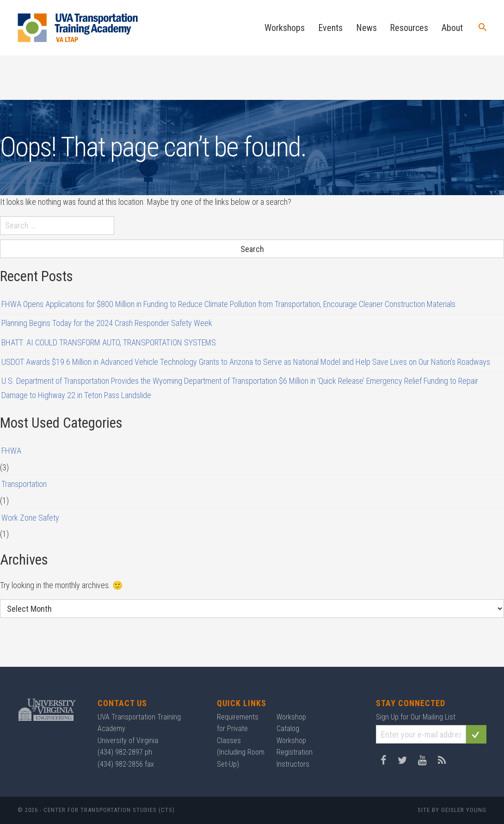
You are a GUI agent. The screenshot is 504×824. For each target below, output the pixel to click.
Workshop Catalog (291, 723)
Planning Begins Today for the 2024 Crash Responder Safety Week (107, 323)
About (452, 28)
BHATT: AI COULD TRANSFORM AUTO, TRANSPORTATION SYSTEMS (109, 342)
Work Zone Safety (30, 518)
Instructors (293, 764)
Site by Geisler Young (452, 810)
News (366, 28)
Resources (409, 28)
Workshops (285, 28)
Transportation (24, 484)
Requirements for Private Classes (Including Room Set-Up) (241, 741)
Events (330, 28)
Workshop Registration (295, 747)
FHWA (11, 451)
